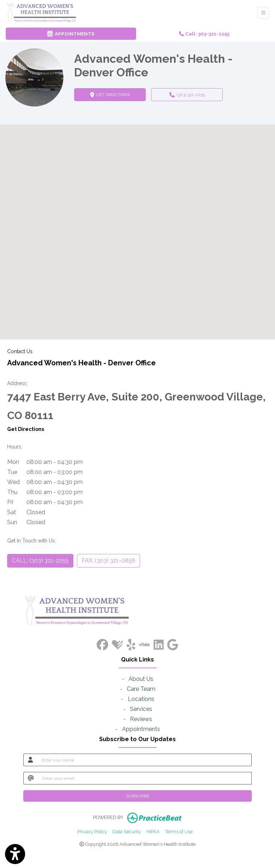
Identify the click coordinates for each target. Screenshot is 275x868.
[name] (144, 760)
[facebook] (102, 643)
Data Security (127, 831)
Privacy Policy (92, 831)
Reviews (141, 719)
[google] (173, 643)
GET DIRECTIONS (118, 94)
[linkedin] (159, 643)
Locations (141, 699)
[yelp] (131, 643)
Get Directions (26, 429)
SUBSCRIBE (138, 796)
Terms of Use (179, 831)
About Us (141, 679)
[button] (137, 225)
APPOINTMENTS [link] (71, 34)
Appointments (141, 729)
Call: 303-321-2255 (204, 34)
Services (141, 709)
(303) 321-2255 (187, 95)
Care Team (141, 689)
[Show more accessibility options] (15, 854)
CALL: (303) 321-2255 (40, 561)
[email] (145, 778)
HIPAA (153, 831)
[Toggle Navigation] (263, 13)
